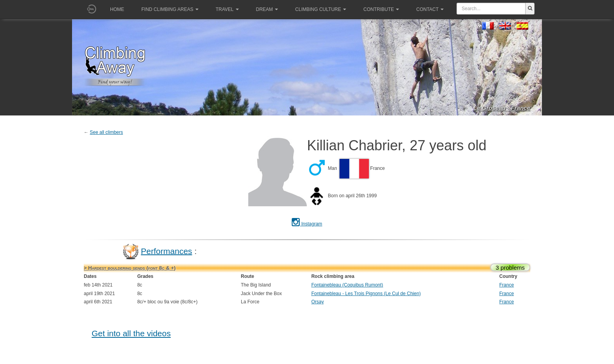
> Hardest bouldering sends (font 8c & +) (130, 268)
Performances (167, 251)
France (507, 285)
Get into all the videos (131, 333)
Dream (267, 9)
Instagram (307, 224)
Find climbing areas (170, 9)
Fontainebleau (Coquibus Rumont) (347, 285)
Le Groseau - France (502, 108)
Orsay (318, 302)
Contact (430, 9)
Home (117, 9)
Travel (227, 9)
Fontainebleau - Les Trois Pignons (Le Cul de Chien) (366, 294)
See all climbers (106, 132)
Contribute (381, 9)
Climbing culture (321, 9)
